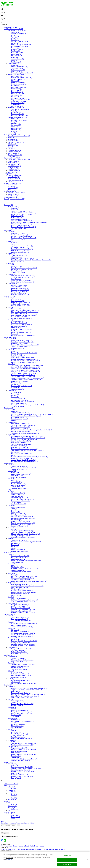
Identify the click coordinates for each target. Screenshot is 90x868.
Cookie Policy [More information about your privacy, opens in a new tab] (10, 859)
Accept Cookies (67, 864)
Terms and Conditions (7, 849)
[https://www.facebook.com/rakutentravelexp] (2, 841)
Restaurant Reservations (16, 823)
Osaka (7, 846)
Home (3, 823)
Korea (37, 846)
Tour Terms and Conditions (29, 849)
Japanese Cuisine (29, 823)
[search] (18, 825)
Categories (4, 24)
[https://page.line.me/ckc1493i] (5, 841)
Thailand (32, 846)
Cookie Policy (17, 849)
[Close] (87, 860)
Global (3, 781)
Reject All (67, 860)
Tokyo (3, 846)
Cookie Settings (67, 855)
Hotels (3, 821)
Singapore (21, 846)
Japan (2, 202)
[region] (45, 860)
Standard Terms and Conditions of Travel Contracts (51, 849)
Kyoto (10, 846)
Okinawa (15, 846)
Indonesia (27, 846)
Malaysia (41, 846)
